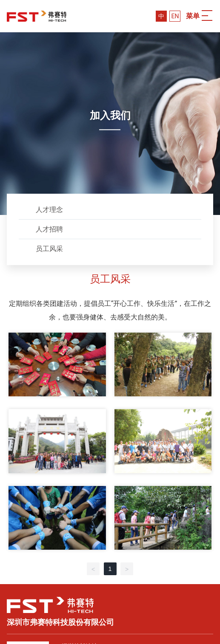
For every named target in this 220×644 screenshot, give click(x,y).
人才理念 (49, 210)
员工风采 (49, 249)
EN (175, 16)
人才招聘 (49, 229)
